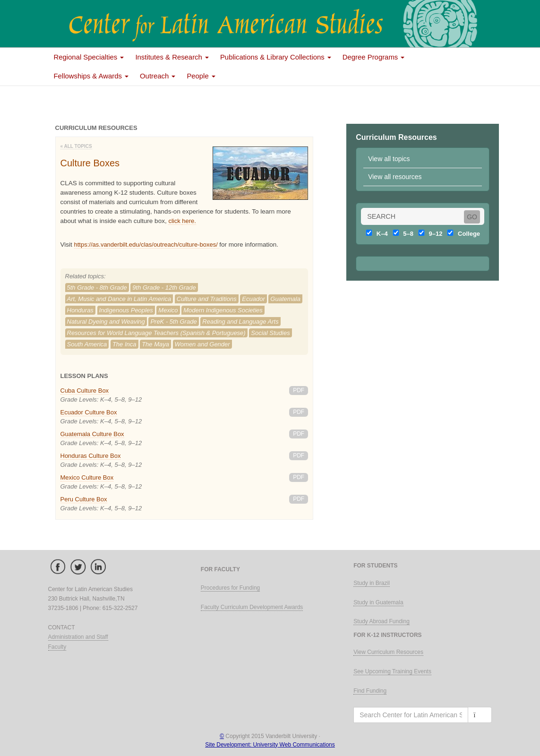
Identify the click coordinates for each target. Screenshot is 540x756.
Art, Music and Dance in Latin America (119, 299)
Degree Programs (374, 57)
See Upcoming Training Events (392, 671)
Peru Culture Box (84, 499)
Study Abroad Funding (381, 621)
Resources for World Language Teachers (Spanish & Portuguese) (156, 333)
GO (472, 217)
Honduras (80, 310)
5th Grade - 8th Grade (97, 288)
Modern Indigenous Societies (223, 310)
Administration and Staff (78, 637)
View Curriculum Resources (388, 652)
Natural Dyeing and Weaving (106, 322)
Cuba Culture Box (85, 391)
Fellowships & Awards (91, 76)
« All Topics (76, 146)
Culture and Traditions (207, 299)
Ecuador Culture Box (89, 412)
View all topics (389, 159)
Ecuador (253, 299)
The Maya (155, 344)
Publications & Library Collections (276, 57)
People (201, 76)
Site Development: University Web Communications (270, 745)
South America (87, 344)
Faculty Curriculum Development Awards (252, 607)
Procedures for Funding (230, 588)
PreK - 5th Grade (173, 322)
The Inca (124, 344)
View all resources (395, 177)
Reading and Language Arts (240, 322)
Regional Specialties (89, 57)
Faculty (57, 647)
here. (189, 221)
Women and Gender (202, 344)
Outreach (158, 76)
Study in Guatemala (378, 602)
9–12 (429, 233)
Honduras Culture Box (91, 456)
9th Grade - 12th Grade (164, 288)
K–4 (375, 233)
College (462, 233)
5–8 (402, 233)
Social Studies (270, 333)
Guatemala (285, 299)
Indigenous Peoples (126, 310)
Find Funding (370, 691)
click (175, 221)
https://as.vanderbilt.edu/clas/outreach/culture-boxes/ (147, 245)
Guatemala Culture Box (92, 434)
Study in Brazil (372, 583)
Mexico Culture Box (87, 477)
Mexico (168, 310)
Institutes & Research (172, 57)
